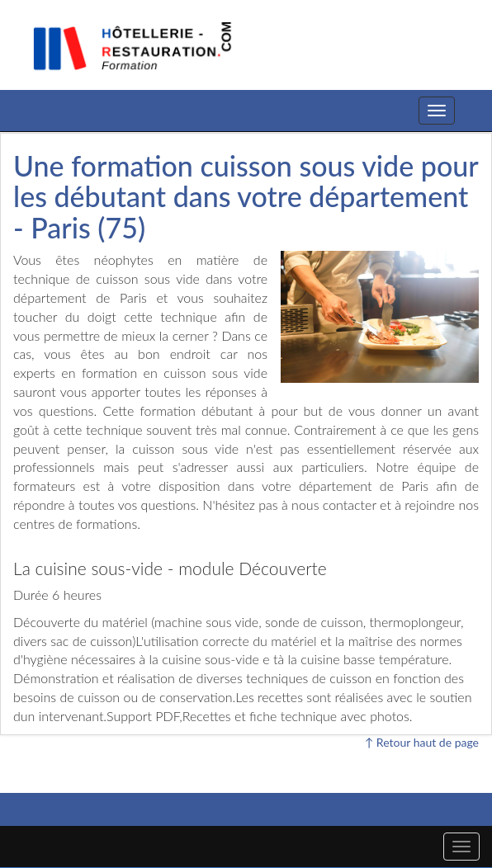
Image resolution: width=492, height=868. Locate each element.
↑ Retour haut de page (422, 742)
